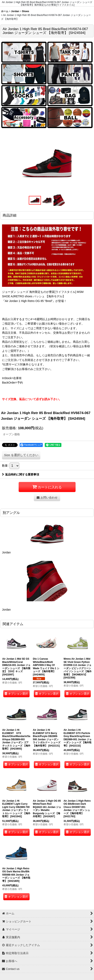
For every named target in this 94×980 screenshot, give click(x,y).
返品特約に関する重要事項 (21, 474)
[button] (35, 200)
